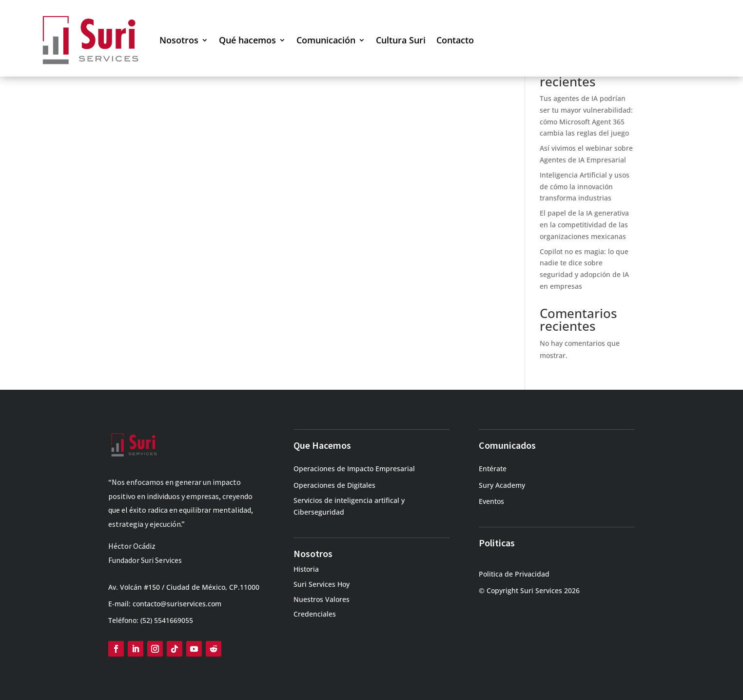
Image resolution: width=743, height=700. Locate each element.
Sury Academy (502, 485)
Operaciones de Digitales (334, 485)
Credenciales (315, 614)
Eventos (491, 501)
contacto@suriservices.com (177, 604)
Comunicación (326, 40)
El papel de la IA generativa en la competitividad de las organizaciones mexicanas (584, 225)
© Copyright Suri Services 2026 (529, 590)
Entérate (493, 469)
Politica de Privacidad (514, 574)
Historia (306, 569)
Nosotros (179, 40)
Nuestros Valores (322, 599)
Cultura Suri (401, 40)
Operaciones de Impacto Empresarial (354, 469)
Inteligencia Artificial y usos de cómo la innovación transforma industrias (585, 187)
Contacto (455, 40)
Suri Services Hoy (322, 584)
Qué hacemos (247, 40)
